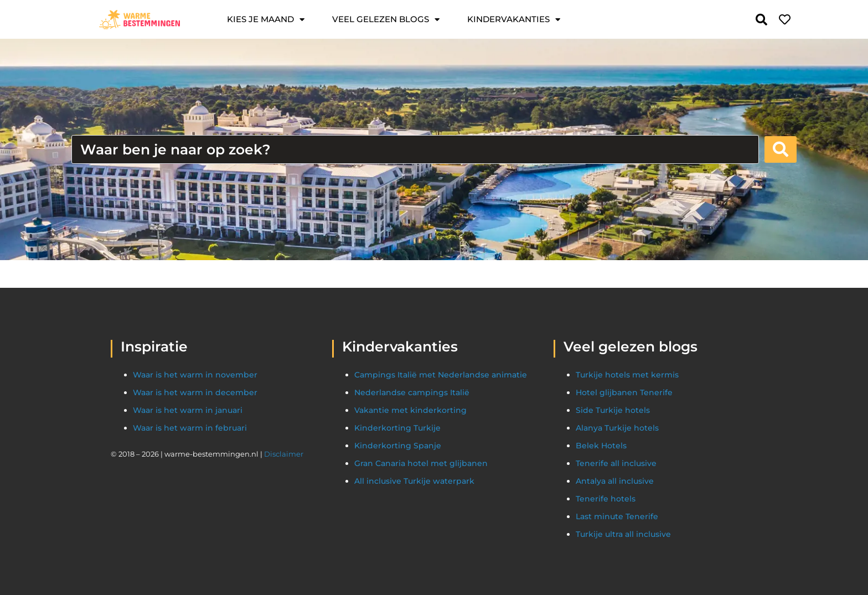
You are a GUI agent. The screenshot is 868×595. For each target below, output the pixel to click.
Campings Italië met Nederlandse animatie (441, 375)
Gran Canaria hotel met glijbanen (421, 463)
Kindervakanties (514, 20)
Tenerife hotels (606, 499)
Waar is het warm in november (195, 375)
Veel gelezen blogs (386, 20)
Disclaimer (284, 454)
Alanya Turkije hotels (617, 428)
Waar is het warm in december (195, 392)
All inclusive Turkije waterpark (414, 481)
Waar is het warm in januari (188, 410)
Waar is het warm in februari (190, 428)
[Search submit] (781, 149)
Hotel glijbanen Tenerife (624, 392)
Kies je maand (266, 20)
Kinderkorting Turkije (397, 428)
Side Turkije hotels (613, 410)
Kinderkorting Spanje (398, 446)
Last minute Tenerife (617, 516)
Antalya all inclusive (615, 481)
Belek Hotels (601, 446)
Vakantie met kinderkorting (410, 410)
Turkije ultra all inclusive (623, 534)
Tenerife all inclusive (616, 463)
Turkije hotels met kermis (627, 375)
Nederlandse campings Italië (412, 392)
